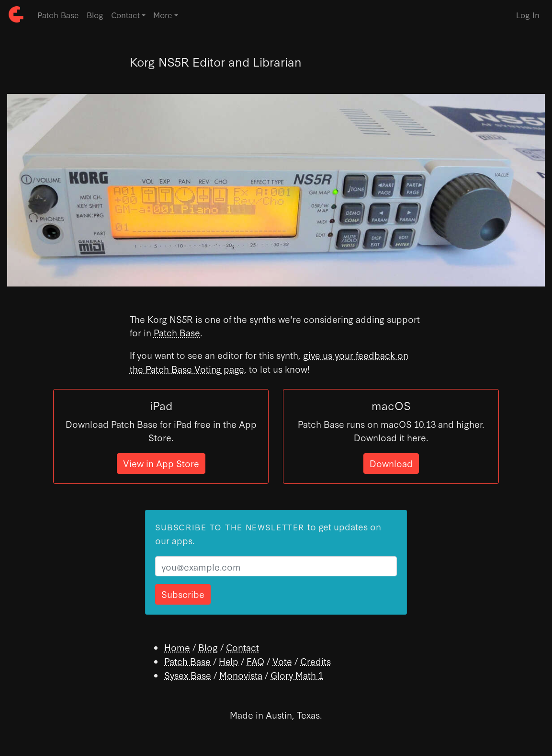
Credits (315, 661)
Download (391, 463)
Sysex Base (188, 675)
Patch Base (58, 15)
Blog (95, 15)
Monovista (241, 675)
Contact (242, 647)
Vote (282, 661)
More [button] (163, 15)
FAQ (255, 661)
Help (229, 661)
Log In (528, 15)
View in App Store (161, 463)
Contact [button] (125, 15)
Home (177, 647)
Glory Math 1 (297, 675)
